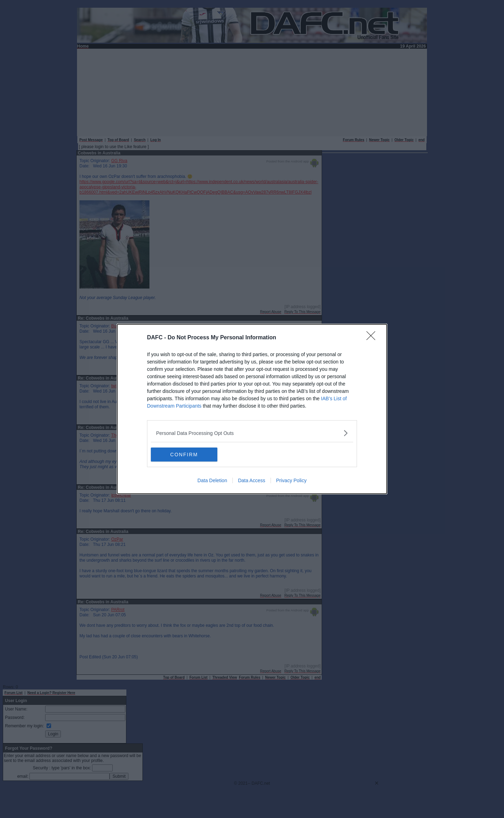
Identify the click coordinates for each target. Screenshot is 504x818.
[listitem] (252, 433)
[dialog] (252, 409)
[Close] (373, 338)
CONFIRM (184, 454)
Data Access (252, 480)
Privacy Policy (291, 480)
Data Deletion (212, 480)
